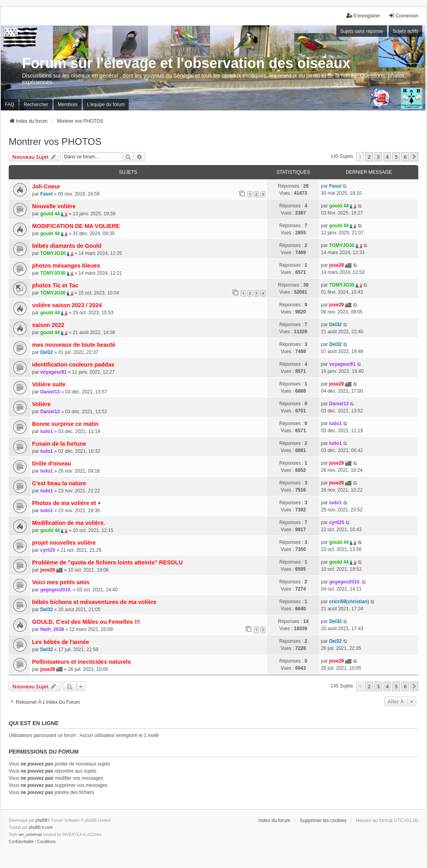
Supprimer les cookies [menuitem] (323, 821)
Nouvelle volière (54, 206)
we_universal (30, 835)
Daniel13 (50, 392)
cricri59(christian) (349, 602)
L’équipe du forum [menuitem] (106, 104)
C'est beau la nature (59, 483)
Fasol (46, 194)
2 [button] (369, 157)
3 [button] (378, 157)
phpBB (42, 820)
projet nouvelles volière (64, 543)
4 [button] (387, 157)
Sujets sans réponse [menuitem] (362, 31)
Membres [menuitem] (68, 104)
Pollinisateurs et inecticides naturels (82, 662)
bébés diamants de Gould (67, 246)
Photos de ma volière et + (66, 503)
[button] (414, 157)
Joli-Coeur (46, 186)
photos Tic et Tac (55, 285)
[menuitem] (21, 842)
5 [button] (396, 157)
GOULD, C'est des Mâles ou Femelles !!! (86, 622)
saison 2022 (48, 325)
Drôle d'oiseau (52, 463)
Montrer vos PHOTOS (55, 142)
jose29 (337, 265)
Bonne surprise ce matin (65, 424)
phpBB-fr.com (41, 827)
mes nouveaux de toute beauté (74, 345)
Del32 (336, 325)
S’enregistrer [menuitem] (363, 16)
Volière (41, 404)
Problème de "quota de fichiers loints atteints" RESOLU (107, 562)
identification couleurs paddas (73, 365)
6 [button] (405, 157)
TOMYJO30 (53, 253)
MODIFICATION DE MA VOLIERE (76, 226)
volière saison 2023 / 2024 (67, 305)
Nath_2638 (52, 629)
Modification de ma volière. (69, 523)
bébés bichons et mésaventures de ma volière (94, 602)
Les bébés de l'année (61, 642)
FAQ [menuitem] (9, 104)
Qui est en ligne (34, 723)
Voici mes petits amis (61, 582)
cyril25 (337, 522)
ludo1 (47, 431)
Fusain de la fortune (59, 444)
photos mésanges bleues (66, 266)
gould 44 (50, 214)
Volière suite (49, 384)
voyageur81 (54, 372)
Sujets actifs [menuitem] (405, 31)
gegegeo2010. (56, 590)
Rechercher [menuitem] (36, 104)
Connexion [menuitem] (403, 16)
